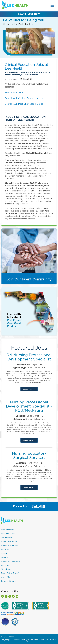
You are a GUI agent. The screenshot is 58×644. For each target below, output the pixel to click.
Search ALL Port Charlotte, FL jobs (24, 104)
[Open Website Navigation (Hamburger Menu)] (52, 6)
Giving (4, 553)
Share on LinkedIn (28, 79)
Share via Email (31, 79)
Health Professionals (11, 561)
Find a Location (8, 534)
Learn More (30, 390)
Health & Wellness (9, 545)
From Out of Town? (10, 573)
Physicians (6, 565)
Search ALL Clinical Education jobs (24, 98)
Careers (5, 557)
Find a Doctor (7, 530)
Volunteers (6, 569)
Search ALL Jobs (14, 92)
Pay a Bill (5, 549)
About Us (5, 577)
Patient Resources (9, 542)
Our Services (7, 538)
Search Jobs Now (29, 14)
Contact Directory (9, 581)
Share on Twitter (24, 79)
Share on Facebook (21, 79)
